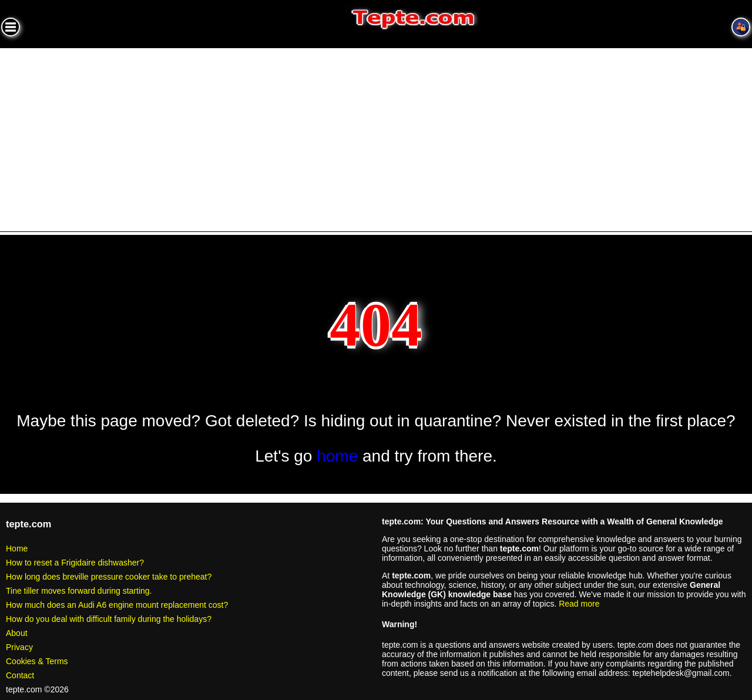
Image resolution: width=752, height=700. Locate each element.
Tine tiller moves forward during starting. (79, 591)
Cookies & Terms (37, 661)
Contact (20, 675)
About (17, 633)
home (337, 456)
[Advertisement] (376, 136)
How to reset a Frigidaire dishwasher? (75, 563)
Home (17, 548)
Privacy (19, 647)
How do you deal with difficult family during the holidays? (109, 619)
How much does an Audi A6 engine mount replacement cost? (117, 605)
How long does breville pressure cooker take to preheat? (109, 577)
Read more (579, 604)
